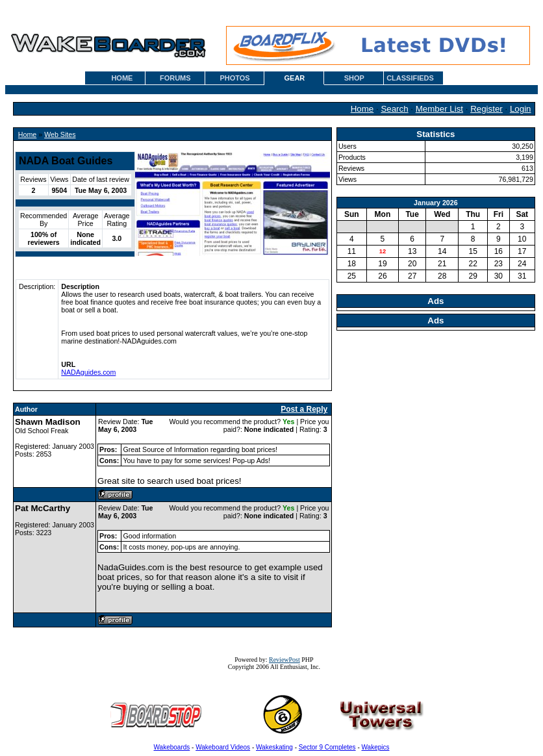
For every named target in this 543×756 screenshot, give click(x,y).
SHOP (354, 78)
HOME (122, 78)
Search (394, 109)
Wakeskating (274, 747)
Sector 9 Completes (327, 747)
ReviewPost (284, 660)
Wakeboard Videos (223, 747)
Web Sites (60, 134)
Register (486, 109)
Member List (439, 109)
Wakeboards (172, 747)
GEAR (295, 78)
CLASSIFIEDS (410, 78)
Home (362, 109)
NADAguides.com (88, 372)
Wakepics (376, 747)
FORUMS (175, 78)
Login (521, 109)
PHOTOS (234, 78)
